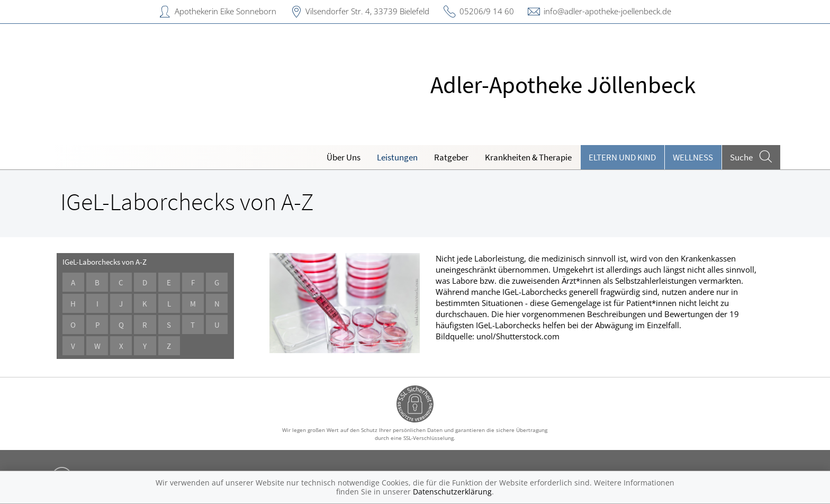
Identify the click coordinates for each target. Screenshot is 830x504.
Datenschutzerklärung (452, 492)
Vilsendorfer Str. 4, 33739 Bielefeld (367, 11)
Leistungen (397, 157)
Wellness (693, 157)
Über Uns (344, 157)
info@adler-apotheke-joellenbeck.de (607, 11)
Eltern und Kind (622, 157)
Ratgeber (451, 157)
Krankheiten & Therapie (528, 157)
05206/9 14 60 (487, 11)
